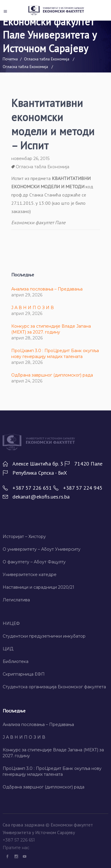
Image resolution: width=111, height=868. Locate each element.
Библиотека (16, 661)
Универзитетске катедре (30, 575)
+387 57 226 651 (19, 840)
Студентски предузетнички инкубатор (44, 636)
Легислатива (16, 600)
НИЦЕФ (11, 623)
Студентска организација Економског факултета (54, 687)
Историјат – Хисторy (24, 537)
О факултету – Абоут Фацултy (34, 562)
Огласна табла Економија (47, 59)
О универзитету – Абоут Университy (42, 549)
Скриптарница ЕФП (24, 674)
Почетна (10, 59)
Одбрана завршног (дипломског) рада (52, 375)
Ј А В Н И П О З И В (33, 308)
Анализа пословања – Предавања (47, 289)
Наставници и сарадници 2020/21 (38, 587)
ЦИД (8, 649)
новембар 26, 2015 (30, 159)
